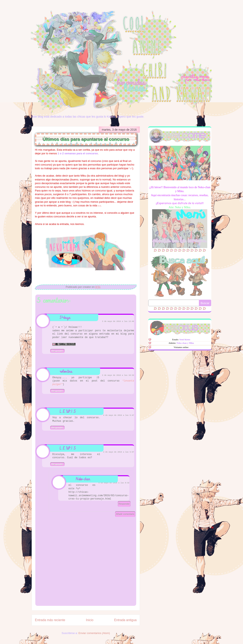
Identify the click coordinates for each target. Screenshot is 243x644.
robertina (66, 371)
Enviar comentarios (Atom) (94, 633)
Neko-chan (83, 479)
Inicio (90, 620)
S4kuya (65, 318)
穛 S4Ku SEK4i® (65, 344)
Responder (57, 351)
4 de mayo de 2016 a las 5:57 (119, 452)
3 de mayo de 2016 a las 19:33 (118, 375)
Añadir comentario (125, 514)
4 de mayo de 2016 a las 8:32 (114, 483)
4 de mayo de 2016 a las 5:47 (119, 415)
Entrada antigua (125, 620)
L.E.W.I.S (68, 411)
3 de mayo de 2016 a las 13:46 (118, 321)
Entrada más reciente (50, 620)
